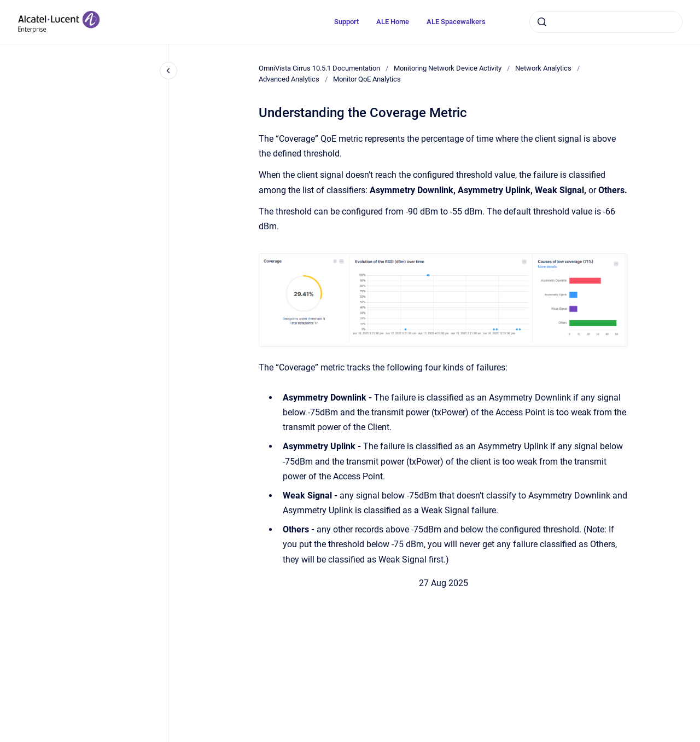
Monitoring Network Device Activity (448, 68)
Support (346, 22)
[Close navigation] (168, 71)
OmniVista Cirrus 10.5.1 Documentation (319, 68)
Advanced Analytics (289, 79)
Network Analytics (543, 68)
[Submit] (542, 22)
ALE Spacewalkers (456, 22)
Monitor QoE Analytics (367, 79)
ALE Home (393, 22)
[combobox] (606, 22)
